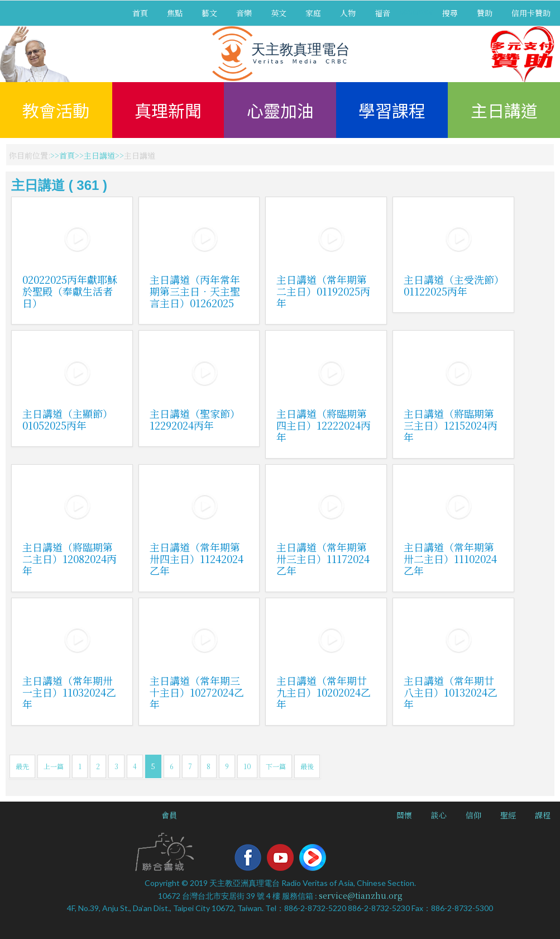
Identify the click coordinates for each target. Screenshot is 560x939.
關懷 (404, 815)
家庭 (313, 13)
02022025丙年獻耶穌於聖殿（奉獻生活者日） (70, 291)
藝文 (209, 13)
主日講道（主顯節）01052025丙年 (68, 419)
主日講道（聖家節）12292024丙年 (195, 419)
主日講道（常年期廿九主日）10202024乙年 (324, 692)
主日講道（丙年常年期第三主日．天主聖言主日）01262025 (195, 291)
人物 (348, 13)
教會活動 (56, 110)
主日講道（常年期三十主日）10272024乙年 (197, 692)
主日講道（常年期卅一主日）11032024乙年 (69, 692)
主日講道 (504, 110)
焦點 (175, 13)
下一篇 (276, 766)
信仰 (473, 815)
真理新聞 (168, 110)
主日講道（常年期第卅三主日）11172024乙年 (323, 559)
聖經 (508, 815)
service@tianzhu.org (361, 895)
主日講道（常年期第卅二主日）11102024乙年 (450, 559)
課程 (543, 815)
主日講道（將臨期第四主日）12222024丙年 (324, 425)
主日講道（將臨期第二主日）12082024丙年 (70, 559)
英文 (279, 13)
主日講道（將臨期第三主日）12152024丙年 (451, 425)
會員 (169, 815)
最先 (22, 766)
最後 (307, 766)
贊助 (485, 13)
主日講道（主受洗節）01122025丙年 (451, 285)
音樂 (244, 13)
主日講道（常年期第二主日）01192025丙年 (323, 291)
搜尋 (450, 13)
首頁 (140, 13)
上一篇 (54, 766)
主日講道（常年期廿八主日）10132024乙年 (451, 692)
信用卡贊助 (531, 13)
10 (247, 766)
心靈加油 (280, 110)
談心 (439, 815)
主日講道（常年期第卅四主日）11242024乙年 (197, 559)
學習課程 (392, 110)
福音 (382, 13)
